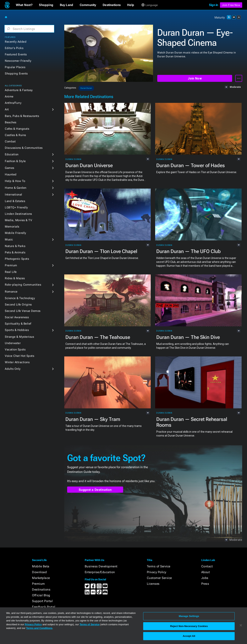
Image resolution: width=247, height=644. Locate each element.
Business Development (101, 566)
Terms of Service (159, 566)
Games (10, 168)
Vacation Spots (15, 350)
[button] (24, 5)
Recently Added (16, 42)
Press (205, 584)
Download (39, 572)
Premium (11, 265)
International (14, 195)
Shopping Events (16, 74)
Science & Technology (20, 298)
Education (12, 154)
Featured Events (16, 54)
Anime (9, 96)
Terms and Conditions (39, 628)
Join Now (195, 78)
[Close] (241, 625)
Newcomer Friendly (18, 61)
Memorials (12, 227)
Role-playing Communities (23, 285)
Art (7, 109)
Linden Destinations (18, 214)
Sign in (214, 5)
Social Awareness (17, 317)
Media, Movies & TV (18, 220)
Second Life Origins (18, 305)
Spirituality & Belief (18, 324)
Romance (11, 292)
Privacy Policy (157, 572)
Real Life (11, 272)
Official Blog (41, 595)
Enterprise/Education (100, 572)
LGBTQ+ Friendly (16, 207)
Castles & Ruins (15, 135)
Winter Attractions (17, 362)
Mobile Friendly (16, 233)
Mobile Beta (41, 566)
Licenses (153, 584)
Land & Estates (15, 201)
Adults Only (13, 369)
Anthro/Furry (13, 103)
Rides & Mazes (15, 278)
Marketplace (41, 578)
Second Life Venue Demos (23, 311)
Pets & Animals (15, 252)
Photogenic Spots (17, 259)
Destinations (41, 589)
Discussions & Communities (24, 148)
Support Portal (42, 601)
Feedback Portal (44, 607)
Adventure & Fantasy (19, 90)
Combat (10, 141)
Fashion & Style (15, 161)
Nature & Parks (15, 246)
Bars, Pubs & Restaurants (22, 116)
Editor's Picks (14, 48)
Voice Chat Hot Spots (19, 356)
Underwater (13, 343)
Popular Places (15, 67)
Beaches (11, 122)
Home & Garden (16, 188)
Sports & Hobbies (17, 330)
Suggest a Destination (95, 490)
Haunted (11, 174)
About (206, 572)
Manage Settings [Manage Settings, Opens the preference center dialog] (189, 616)
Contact (207, 566)
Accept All (189, 636)
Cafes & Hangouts (17, 129)
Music (9, 239)
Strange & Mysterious (19, 337)
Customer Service (159, 578)
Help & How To (15, 181)
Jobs (205, 578)
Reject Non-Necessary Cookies (189, 626)
